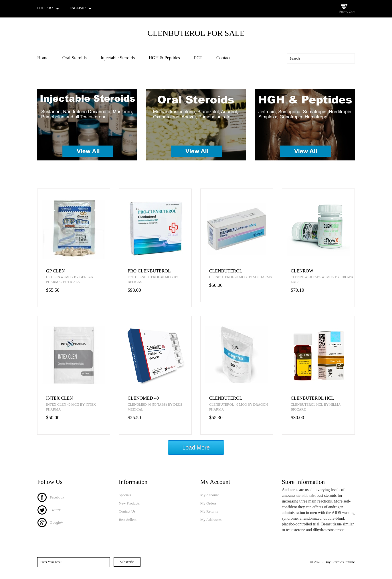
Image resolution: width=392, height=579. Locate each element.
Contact (223, 58)
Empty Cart (347, 12)
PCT (198, 58)
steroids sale (306, 495)
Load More (196, 448)
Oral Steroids (75, 58)
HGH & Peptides (164, 58)
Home (43, 58)
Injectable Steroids (118, 58)
